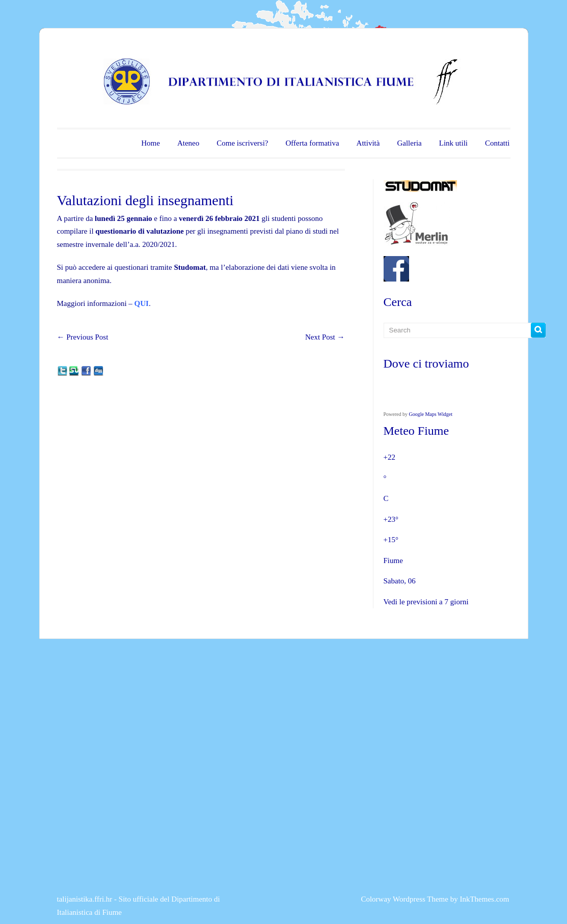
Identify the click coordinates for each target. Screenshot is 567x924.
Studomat (190, 267)
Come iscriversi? (242, 143)
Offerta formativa (312, 143)
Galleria (409, 143)
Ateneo (188, 143)
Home (151, 143)
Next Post (325, 337)
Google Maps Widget (431, 414)
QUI (142, 303)
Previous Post (83, 337)
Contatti (497, 143)
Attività (368, 143)
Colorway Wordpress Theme (404, 899)
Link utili (453, 143)
